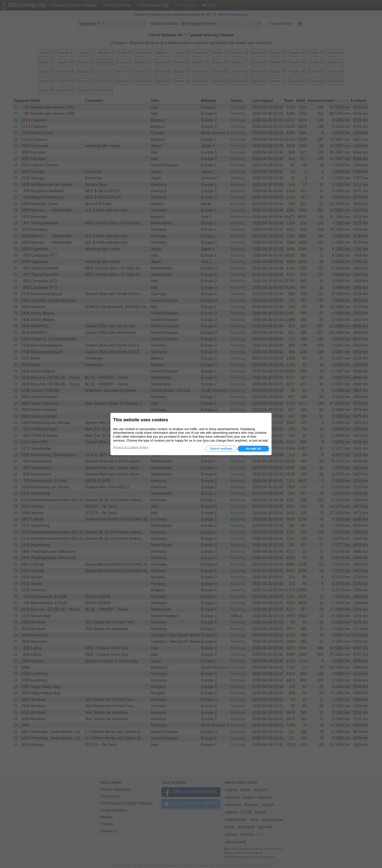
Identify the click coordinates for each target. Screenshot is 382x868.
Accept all (253, 449)
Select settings (221, 449)
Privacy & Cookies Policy (131, 447)
